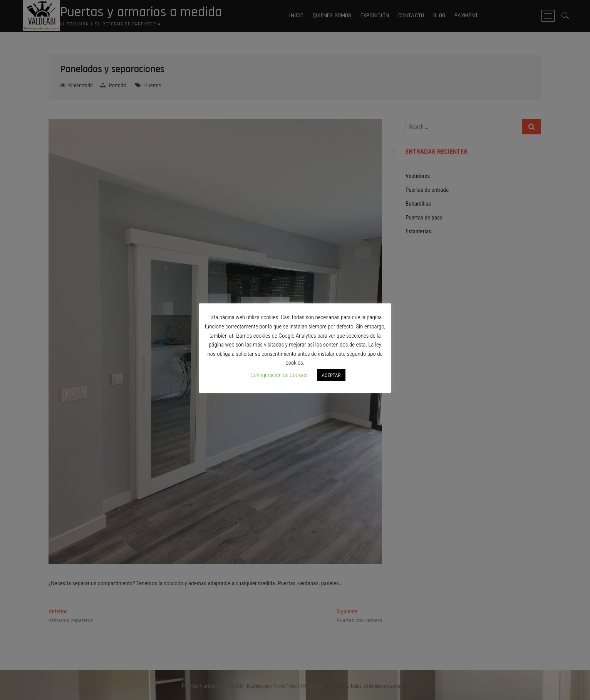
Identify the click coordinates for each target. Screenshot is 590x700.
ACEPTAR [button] (331, 375)
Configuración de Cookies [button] (279, 375)
